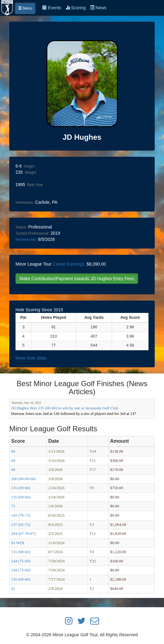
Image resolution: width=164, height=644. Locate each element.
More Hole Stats (31, 358)
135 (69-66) (21, 488)
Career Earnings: (69, 264)
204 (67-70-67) (23, 533)
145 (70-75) (21, 515)
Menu (25, 8)
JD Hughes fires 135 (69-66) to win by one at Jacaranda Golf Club (65, 408)
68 (13, 451)
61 (13, 589)
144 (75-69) (21, 561)
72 (13, 506)
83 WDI (18, 543)
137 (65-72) (21, 525)
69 (13, 461)
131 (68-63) (21, 552)
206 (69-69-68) (23, 479)
